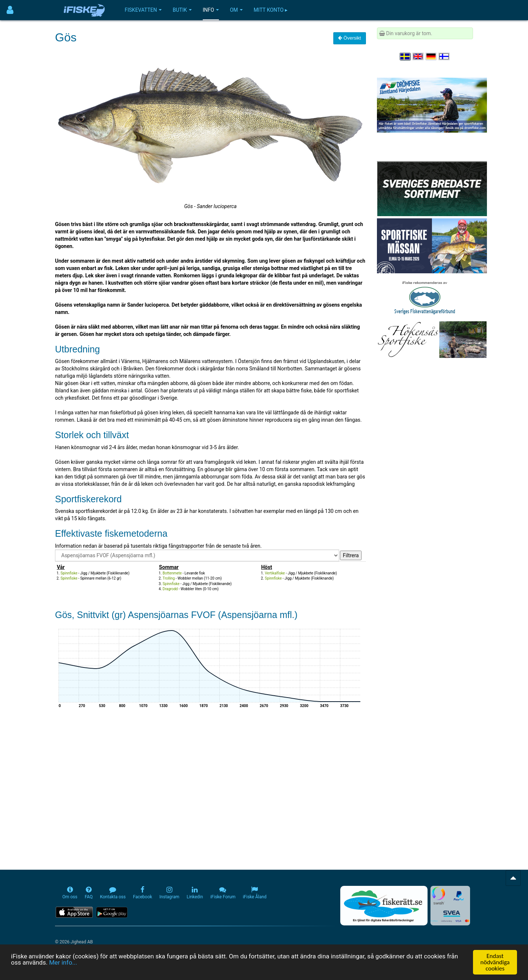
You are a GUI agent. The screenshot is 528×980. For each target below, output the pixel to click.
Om (236, 10)
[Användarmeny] (10, 10)
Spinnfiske (69, 573)
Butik (182, 10)
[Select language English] (418, 56)
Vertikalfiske (275, 573)
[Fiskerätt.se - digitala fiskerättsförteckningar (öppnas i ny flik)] (384, 906)
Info (211, 10)
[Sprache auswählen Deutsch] (432, 56)
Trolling (169, 578)
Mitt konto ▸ (271, 10)
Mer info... (63, 963)
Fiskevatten (143, 10)
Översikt (349, 38)
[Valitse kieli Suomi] (444, 56)
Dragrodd (170, 589)
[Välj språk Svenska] (406, 56)
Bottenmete (172, 573)
